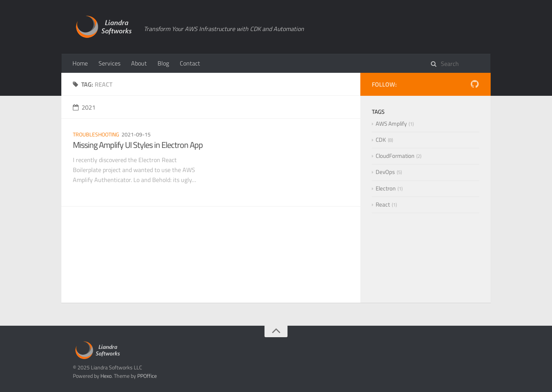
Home (80, 63)
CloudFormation (395, 156)
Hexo (106, 376)
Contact (190, 63)
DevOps (385, 172)
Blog (163, 63)
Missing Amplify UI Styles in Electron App (138, 145)
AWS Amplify (391, 124)
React (383, 204)
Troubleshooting (96, 134)
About (139, 63)
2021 (84, 107)
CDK (381, 140)
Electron (386, 188)
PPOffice (147, 376)
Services (109, 63)
